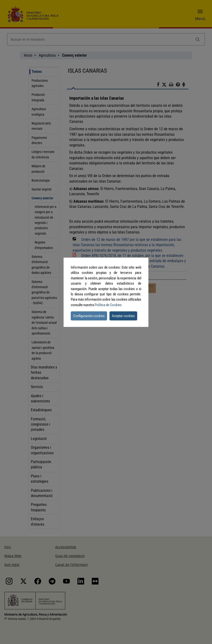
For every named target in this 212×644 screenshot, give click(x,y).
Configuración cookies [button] (89, 316)
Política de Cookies (108, 305)
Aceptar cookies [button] (123, 316)
